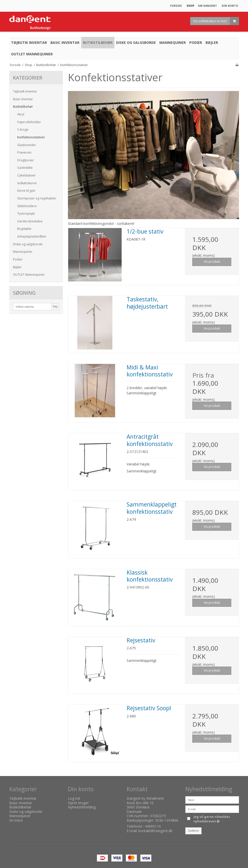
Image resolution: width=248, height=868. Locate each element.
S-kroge (23, 130)
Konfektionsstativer (31, 137)
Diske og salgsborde (28, 244)
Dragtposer (26, 160)
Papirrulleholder (29, 122)
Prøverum (24, 152)
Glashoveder (27, 145)
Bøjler (17, 267)
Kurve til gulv (26, 191)
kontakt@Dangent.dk (155, 831)
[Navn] (212, 800)
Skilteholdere (27, 206)
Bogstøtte (24, 229)
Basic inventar (23, 99)
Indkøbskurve (27, 183)
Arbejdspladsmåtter (32, 236)
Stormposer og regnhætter (37, 198)
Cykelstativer (26, 175)
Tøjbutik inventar (25, 91)
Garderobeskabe (30, 221)
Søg (55, 306)
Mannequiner (23, 252)
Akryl (21, 114)
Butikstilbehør (23, 107)
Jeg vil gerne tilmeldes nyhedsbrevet (216, 819)
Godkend (193, 831)
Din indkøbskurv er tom (216, 21)
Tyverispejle (26, 214)
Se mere (16, 820)
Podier (18, 259)
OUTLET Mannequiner (29, 275)
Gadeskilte (25, 168)
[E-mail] (212, 809)
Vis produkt (212, 262)
